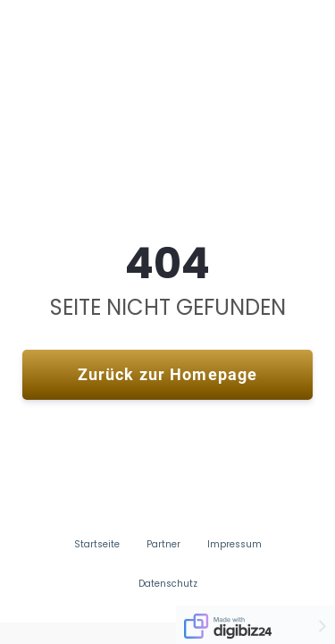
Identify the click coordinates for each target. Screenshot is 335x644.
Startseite (97, 545)
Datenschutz (168, 584)
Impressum (234, 545)
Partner (163, 545)
